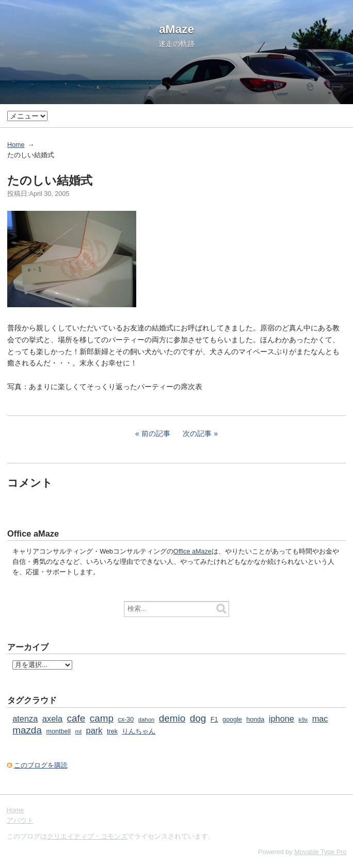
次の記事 (197, 433)
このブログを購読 (41, 765)
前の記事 (156, 433)
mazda (27, 730)
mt (79, 731)
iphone (282, 719)
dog (198, 718)
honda (255, 720)
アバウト (20, 821)
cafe (76, 718)
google (232, 720)
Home (16, 145)
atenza (25, 719)
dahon (147, 720)
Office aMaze (192, 552)
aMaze (176, 29)
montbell (58, 731)
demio (172, 718)
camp (102, 718)
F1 (214, 720)
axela (52, 719)
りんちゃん (139, 731)
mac (320, 719)
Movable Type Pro (320, 852)
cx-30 (126, 720)
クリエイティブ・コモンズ (87, 837)
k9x (303, 720)
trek (112, 731)
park (94, 730)
